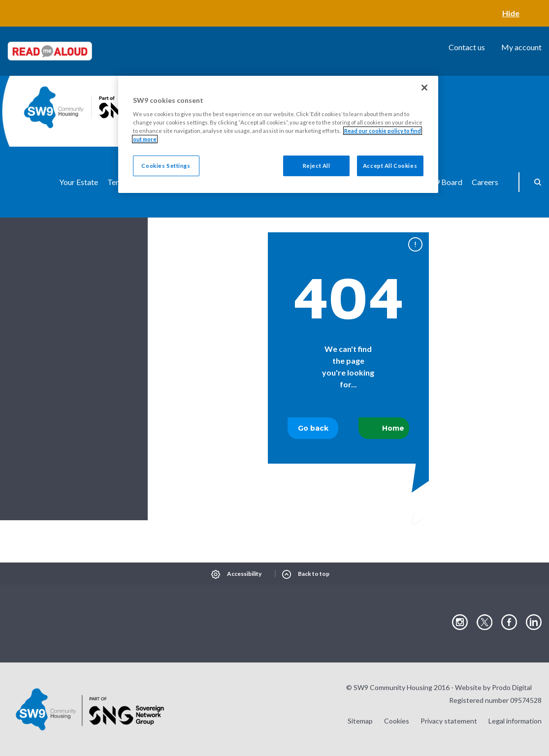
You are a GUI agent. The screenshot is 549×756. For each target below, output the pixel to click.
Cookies (397, 721)
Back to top (314, 574)
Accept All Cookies (390, 166)
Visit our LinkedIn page (534, 623)
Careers (485, 182)
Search (534, 182)
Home (393, 428)
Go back (313, 428)
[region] (278, 135)
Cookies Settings (166, 166)
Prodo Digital (512, 687)
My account (521, 47)
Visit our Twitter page (484, 623)
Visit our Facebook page (509, 623)
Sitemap (360, 721)
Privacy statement (449, 721)
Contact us (467, 47)
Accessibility (244, 574)
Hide (511, 13)
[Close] (424, 88)
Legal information (515, 721)
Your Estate (79, 182)
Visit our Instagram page (460, 623)
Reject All (317, 166)
